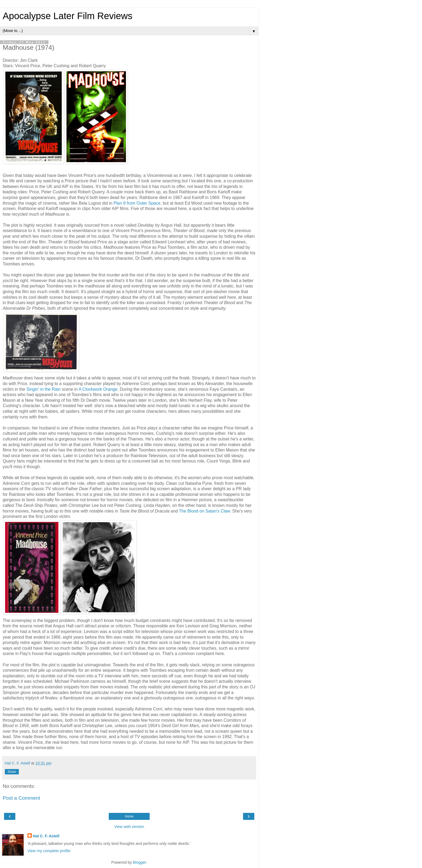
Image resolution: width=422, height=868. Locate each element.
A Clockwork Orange (98, 389)
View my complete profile (49, 851)
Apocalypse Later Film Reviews (68, 16)
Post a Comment (21, 798)
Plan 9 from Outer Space (137, 203)
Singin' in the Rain (43, 389)
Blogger (140, 862)
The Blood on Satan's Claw (205, 511)
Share (12, 772)
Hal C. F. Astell (46, 836)
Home (129, 816)
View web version (129, 827)
